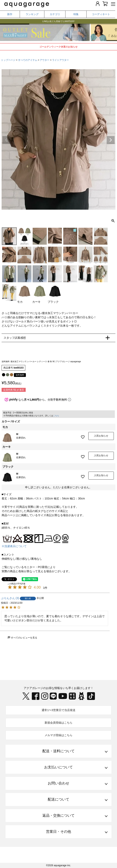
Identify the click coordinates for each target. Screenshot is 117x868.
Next (111, 140)
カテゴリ (55, 14)
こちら (56, 416)
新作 (10, 14)
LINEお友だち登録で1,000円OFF (58, 23)
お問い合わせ (58, 783)
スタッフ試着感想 (15, 338)
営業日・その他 (58, 832)
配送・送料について (58, 751)
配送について (58, 799)
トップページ (8, 60)
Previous (6, 140)
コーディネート (101, 14)
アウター (45, 60)
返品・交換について (58, 815)
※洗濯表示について (14, 546)
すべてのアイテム (28, 60)
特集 (76, 14)
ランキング (32, 14)
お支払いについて (58, 767)
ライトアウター (60, 60)
